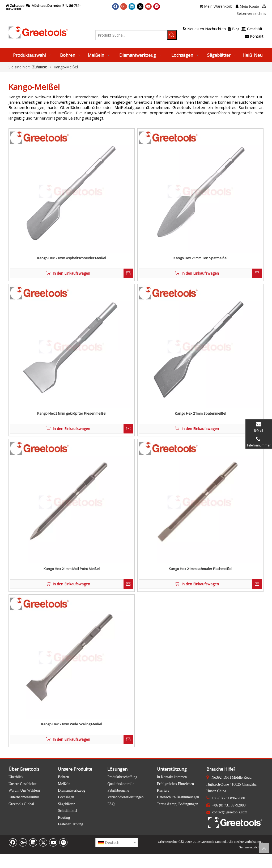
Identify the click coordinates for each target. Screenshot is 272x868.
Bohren (63, 777)
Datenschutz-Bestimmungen (178, 797)
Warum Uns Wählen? (24, 790)
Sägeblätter (66, 804)
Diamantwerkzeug (72, 790)
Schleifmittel (67, 811)
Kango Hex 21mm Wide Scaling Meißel (72, 724)
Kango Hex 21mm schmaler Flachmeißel (200, 569)
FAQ (111, 804)
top (264, 848)
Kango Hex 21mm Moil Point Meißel (72, 569)
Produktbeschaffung (122, 777)
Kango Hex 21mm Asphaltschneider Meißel (72, 258)
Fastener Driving (70, 824)
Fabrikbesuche (118, 790)
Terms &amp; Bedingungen (178, 804)
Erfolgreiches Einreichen (176, 784)
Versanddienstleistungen (125, 797)
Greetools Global (21, 804)
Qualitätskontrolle (121, 784)
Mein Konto (249, 6)
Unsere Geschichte (22, 784)
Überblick (16, 777)
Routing (64, 817)
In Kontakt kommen (172, 777)
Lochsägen (66, 797)
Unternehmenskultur (24, 797)
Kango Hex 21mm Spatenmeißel (200, 413)
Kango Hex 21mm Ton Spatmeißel (200, 258)
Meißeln (64, 784)
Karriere (163, 790)
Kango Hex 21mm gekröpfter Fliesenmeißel (72, 413)
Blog (234, 29)
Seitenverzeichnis (251, 847)
